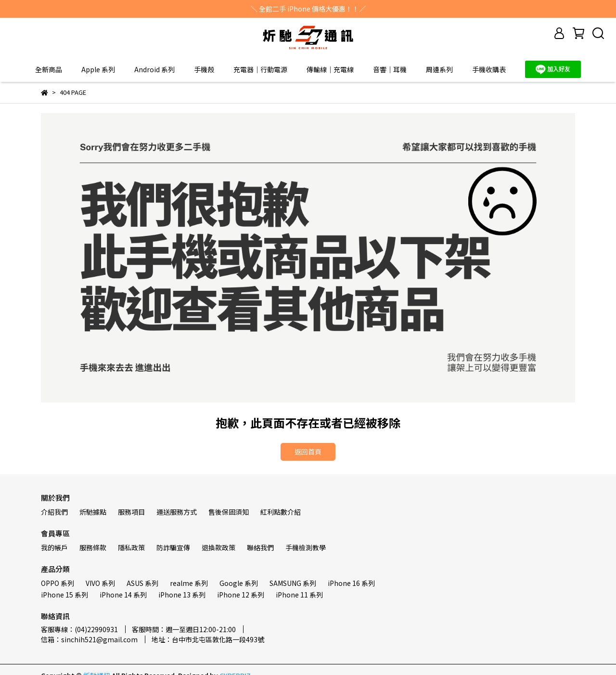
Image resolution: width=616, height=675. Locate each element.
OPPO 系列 (58, 583)
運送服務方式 (177, 512)
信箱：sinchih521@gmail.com (89, 639)
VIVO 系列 (100, 583)
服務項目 (131, 512)
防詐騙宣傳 (173, 547)
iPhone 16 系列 (351, 583)
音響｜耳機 (390, 69)
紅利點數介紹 (281, 512)
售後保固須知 (229, 512)
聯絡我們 (260, 547)
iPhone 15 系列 (64, 595)
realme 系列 (189, 583)
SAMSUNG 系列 (293, 583)
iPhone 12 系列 (241, 595)
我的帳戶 (54, 547)
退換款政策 (218, 547)
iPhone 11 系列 (299, 595)
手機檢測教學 (306, 547)
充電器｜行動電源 (260, 69)
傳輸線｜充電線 (330, 69)
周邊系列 (439, 69)
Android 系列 (154, 69)
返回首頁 (308, 452)
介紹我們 (54, 512)
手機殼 (204, 69)
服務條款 (93, 547)
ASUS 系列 (142, 583)
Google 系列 (239, 583)
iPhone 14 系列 (123, 595)
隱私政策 (131, 547)
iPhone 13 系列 (182, 595)
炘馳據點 (93, 512)
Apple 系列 (98, 69)
